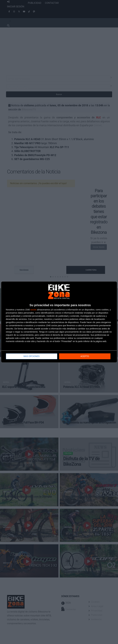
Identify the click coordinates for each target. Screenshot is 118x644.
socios (33, 310)
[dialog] (59, 322)
